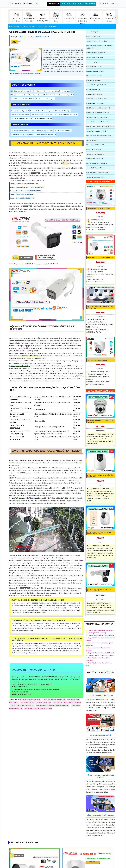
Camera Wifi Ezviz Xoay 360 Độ (96, 177)
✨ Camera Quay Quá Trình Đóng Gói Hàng (100, 635)
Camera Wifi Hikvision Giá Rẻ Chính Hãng (44, 115)
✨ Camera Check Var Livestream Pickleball (100, 655)
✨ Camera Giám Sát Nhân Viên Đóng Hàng (100, 630)
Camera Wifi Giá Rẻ (92, 140)
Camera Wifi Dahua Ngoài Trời (43, 119)
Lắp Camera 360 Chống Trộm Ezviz (97, 173)
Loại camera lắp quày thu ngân (96, 103)
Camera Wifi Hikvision (93, 36)
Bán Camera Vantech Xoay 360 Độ (97, 163)
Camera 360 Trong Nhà (94, 150)
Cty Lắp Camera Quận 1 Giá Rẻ (100, 695)
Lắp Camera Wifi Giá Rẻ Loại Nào (100, 815)
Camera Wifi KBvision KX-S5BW (99, 208)
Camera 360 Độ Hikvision (94, 32)
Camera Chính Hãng (53, 4)
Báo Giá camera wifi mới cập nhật (21, 91)
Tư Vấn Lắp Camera (89, 4)
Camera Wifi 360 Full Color (38, 111)
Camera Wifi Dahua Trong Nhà (20, 115)
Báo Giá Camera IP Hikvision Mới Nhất (23, 99)
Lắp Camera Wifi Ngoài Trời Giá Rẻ (22, 119)
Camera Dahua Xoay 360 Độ (95, 159)
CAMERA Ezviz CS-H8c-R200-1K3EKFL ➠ (101, 258)
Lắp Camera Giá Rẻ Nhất (94, 80)
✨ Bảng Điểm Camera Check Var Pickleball (100, 653)
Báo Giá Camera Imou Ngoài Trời (64, 95)
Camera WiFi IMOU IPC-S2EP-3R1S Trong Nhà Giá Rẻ (99, 533)
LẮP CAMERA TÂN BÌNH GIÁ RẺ (23, 4)
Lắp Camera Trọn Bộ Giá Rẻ (44, 131)
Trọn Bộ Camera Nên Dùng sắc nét (46, 135)
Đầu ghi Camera (77, 4)
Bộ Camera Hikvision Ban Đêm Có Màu (23, 131)
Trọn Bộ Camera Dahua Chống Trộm (22, 135)
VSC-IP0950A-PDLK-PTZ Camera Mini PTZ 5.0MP (100, 421)
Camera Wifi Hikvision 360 (94, 168)
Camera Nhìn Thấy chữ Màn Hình (97, 99)
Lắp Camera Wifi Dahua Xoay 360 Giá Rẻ (99, 136)
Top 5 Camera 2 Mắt (39, 91)
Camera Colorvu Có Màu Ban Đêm (97, 41)
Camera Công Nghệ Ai (93, 62)
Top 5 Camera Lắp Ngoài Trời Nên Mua (41, 95)
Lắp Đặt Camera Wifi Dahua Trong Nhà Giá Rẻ (100, 126)
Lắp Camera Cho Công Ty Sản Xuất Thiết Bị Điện (36, 702)
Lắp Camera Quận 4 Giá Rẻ (100, 735)
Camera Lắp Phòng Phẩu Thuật (96, 85)
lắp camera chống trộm (93, 89)
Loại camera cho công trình (95, 94)
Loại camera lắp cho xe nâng (95, 71)
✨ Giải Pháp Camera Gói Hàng (96, 633)
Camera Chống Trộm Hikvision (47, 26)
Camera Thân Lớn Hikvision (95, 57)
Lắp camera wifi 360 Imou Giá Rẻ (96, 145)
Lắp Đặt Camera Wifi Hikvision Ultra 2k (98, 108)
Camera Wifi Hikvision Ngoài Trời (96, 131)
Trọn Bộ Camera (66, 4)
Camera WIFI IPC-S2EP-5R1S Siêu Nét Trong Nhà (100, 476)
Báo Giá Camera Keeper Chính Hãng (29, 700)
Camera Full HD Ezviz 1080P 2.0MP (97, 117)
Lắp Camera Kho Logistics (94, 76)
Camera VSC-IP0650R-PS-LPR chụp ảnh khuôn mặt (99, 590)
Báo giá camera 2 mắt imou (19, 95)
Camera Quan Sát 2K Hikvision (96, 53)
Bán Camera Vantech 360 (94, 66)
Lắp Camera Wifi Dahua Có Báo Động (59, 111)
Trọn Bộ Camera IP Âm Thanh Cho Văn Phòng (100, 307)
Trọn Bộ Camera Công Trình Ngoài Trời (22, 705)
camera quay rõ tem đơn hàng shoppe (59, 91)
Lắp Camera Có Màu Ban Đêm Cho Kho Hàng (38, 708)
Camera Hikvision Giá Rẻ (29, 26)
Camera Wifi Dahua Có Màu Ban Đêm (98, 122)
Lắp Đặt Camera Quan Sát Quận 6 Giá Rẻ (100, 776)
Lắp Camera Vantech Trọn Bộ (63, 131)
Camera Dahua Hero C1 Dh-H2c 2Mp (54, 700)
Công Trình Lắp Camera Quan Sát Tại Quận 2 (67, 702)
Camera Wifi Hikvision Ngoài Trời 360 (98, 113)
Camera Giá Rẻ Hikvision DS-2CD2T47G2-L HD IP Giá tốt (42, 32)
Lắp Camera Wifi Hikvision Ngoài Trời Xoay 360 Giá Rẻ (99, 47)
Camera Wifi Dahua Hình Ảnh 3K (68, 115)
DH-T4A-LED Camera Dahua (97, 360)
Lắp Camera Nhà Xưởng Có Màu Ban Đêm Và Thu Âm (53, 705)
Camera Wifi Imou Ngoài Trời (20, 111)
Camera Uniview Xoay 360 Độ (95, 154)
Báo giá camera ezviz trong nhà (45, 99)
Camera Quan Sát (15, 26)
